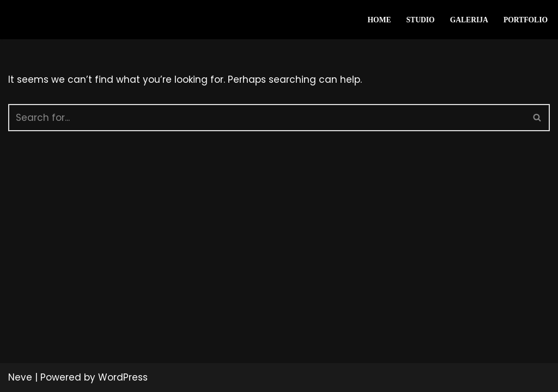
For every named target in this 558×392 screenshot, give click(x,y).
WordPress (123, 377)
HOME (379, 20)
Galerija (469, 20)
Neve (20, 377)
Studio (421, 20)
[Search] (267, 118)
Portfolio (526, 20)
